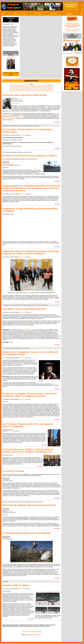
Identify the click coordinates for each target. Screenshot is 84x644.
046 (22, 88)
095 (41, 90)
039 (50, 87)
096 (44, 90)
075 (41, 89)
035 (41, 87)
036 (44, 87)
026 (22, 87)
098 (48, 90)
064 (17, 89)
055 (41, 88)
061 (11, 89)
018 (48, 85)
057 (46, 88)
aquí (21, 365)
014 (39, 85)
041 (11, 88)
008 (26, 85)
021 (11, 87)
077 (46, 89)
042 (13, 88)
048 (26, 88)
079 (50, 89)
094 (39, 90)
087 (24, 90)
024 (17, 87)
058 (48, 88)
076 (44, 89)
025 (19, 87)
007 (24, 85)
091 (33, 90)
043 (15, 88)
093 (37, 90)
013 (37, 85)
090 (30, 90)
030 (30, 87)
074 (39, 89)
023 (15, 87)
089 (28, 90)
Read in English (15, 103)
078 (48, 89)
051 (33, 88)
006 (22, 85)
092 (35, 90)
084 (17, 90)
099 (50, 90)
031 (33, 87)
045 (19, 88)
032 (35, 87)
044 (17, 88)
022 (13, 87)
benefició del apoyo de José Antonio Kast (13, 117)
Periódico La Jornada (8, 164)
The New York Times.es (17, 100)
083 (15, 90)
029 (28, 87)
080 (52, 89)
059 (50, 88)
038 (48, 87)
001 (11, 85)
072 (35, 89)
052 (35, 88)
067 (24, 89)
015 (41, 85)
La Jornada (10, 511)
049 (28, 88)
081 (11, 90)
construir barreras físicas (8, 118)
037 (46, 87)
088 (26, 90)
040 (52, 87)
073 (37, 89)
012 (35, 85)
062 (13, 89)
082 (13, 90)
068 (26, 89)
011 (33, 85)
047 (24, 88)
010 (30, 85)
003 (15, 85)
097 (46, 90)
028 (26, 87)
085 (19, 90)
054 (39, 88)
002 (13, 85)
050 (30, 88)
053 (37, 88)
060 (52, 88)
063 (15, 89)
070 (30, 89)
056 (44, 88)
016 (44, 85)
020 (52, 85)
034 (39, 87)
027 (24, 87)
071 (33, 89)
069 (28, 89)
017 (46, 85)
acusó (21, 116)
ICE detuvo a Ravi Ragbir (28, 330)
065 (19, 89)
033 (37, 87)
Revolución (22, 135)
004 (17, 85)
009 (28, 85)
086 (22, 90)
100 (52, 90)
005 (19, 85)
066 (22, 89)
